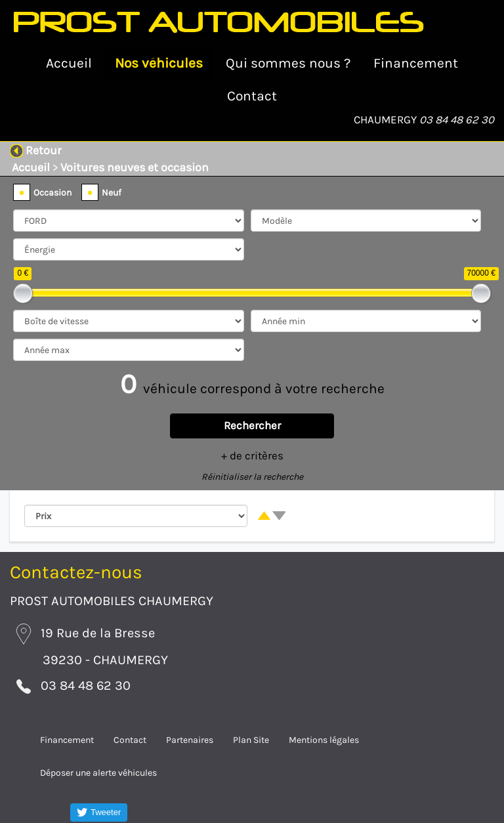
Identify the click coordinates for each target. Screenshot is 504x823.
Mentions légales (324, 740)
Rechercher (252, 426)
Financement (416, 63)
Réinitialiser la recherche (252, 477)
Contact (252, 96)
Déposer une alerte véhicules (98, 773)
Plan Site (251, 740)
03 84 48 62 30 (457, 120)
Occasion (52, 193)
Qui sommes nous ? (288, 63)
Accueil (69, 63)
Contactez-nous (76, 572)
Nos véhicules (159, 63)
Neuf (112, 193)
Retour (36, 150)
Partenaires (190, 740)
